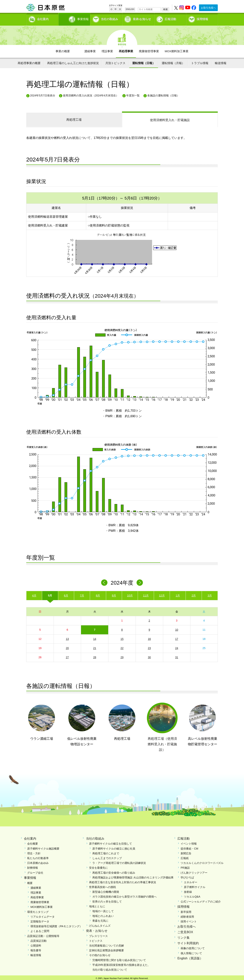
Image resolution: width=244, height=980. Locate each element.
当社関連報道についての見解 (106, 944)
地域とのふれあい (103, 915)
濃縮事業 (90, 50)
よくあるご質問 (40, 930)
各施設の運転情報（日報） (163, 94)
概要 (30, 881)
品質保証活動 (38, 939)
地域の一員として (103, 910)
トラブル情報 (200, 62)
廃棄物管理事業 (149, 50)
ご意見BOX (185, 931)
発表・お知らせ (97, 929)
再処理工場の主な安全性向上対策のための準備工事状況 (123, 881)
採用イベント (189, 920)
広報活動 (170, 18)
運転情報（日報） (144, 62)
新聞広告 (186, 852)
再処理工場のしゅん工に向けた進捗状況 (73, 62)
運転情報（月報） (173, 62)
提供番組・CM (189, 847)
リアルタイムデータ (43, 915)
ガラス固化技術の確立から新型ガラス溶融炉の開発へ (124, 895)
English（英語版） (190, 957)
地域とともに (97, 905)
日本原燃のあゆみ (38, 862)
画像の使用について (193, 947)
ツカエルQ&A (192, 895)
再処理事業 (126, 50)
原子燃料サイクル (195, 886)
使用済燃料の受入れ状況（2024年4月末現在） (91, 94)
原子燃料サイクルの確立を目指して (111, 842)
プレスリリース (98, 934)
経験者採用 (187, 915)
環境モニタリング (38, 910)
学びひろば (187, 876)
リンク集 (183, 936)
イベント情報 (189, 842)
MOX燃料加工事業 (177, 50)
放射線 (188, 890)
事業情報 (75, 18)
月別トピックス (115, 62)
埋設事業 (107, 50)
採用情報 (202, 18)
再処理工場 (74, 118)
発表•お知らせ (142, 18)
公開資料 (36, 944)
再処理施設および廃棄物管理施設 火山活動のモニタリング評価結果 (133, 876)
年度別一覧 (133, 94)
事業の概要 (63, 50)
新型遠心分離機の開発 (106, 890)
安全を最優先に (98, 866)
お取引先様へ (208, 8)
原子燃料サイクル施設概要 (43, 847)
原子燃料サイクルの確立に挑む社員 (114, 847)
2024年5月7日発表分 (43, 94)
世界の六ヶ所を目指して (107, 900)
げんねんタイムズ (100, 924)
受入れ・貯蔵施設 (170, 119)
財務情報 (33, 866)
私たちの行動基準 (38, 857)
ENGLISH (130, 9)
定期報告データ (40, 920)
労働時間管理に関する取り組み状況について (119, 959)
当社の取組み (110, 18)
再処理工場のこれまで (106, 852)
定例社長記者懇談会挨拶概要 (106, 949)
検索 (165, 9)
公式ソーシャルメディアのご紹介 (201, 900)
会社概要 (33, 842)
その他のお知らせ (100, 954)
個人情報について (191, 952)
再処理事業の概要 (29, 62)
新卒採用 (186, 910)
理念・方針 (34, 852)
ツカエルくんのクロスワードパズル (202, 862)
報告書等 (36, 949)
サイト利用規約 (188, 942)
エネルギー (191, 881)
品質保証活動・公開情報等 (43, 934)
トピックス (96, 939)
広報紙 (185, 857)
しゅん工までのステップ (107, 857)
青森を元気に (100, 919)
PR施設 (185, 866)
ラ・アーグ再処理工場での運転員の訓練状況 (119, 862)
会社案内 (43, 18)
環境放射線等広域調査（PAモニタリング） (56, 925)
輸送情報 (221, 62)
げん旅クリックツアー (194, 871)
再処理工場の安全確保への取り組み (114, 871)
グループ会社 (35, 871)
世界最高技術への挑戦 (102, 886)
